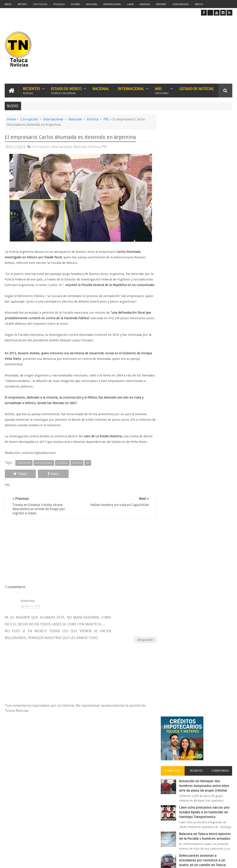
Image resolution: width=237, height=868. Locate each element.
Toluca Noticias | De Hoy (59, 861)
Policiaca (59, 4)
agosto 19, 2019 (30, 612)
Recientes (31, 91)
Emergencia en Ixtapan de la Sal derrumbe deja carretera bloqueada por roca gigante (207, 355)
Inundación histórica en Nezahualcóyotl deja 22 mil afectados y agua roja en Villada (207, 302)
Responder (144, 645)
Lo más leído (175, 172)
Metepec (22, 4)
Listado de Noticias (196, 89)
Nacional (92, 4)
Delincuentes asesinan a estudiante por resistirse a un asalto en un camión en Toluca (206, 275)
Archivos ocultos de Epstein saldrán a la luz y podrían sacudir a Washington (197, 467)
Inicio (8, 4)
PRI (106, 119)
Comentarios (221, 172)
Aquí (229, 861)
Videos (199, 4)
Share (49, 479)
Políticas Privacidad (195, 861)
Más (162, 91)
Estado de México (66, 91)
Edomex (75, 4)
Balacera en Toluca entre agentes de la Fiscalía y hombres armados (202, 249)
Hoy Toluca (40, 4)
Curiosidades (181, 4)
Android (145, 4)
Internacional (112, 4)
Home (11, 119)
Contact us (222, 732)
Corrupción (29, 119)
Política (93, 119)
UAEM (130, 4)
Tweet (19, 479)
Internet (161, 4)
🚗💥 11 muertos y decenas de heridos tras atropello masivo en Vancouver (206, 328)
